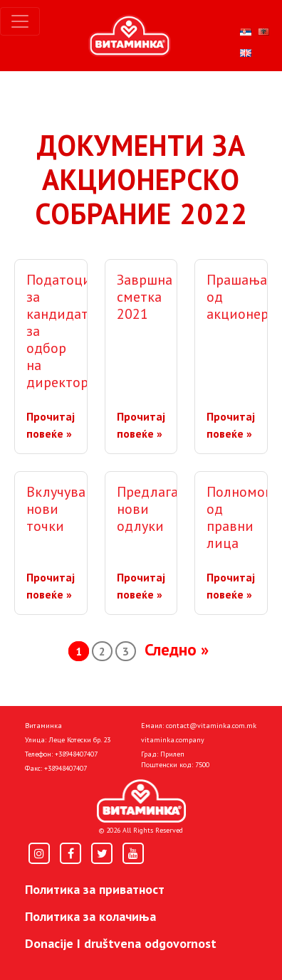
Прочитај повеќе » (51, 425)
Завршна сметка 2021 (145, 297)
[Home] (141, 801)
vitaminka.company (173, 740)
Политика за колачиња (90, 916)
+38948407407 (76, 754)
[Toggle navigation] (20, 21)
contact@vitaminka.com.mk (211, 726)
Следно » (177, 649)
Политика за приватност (95, 889)
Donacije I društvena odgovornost (121, 943)
